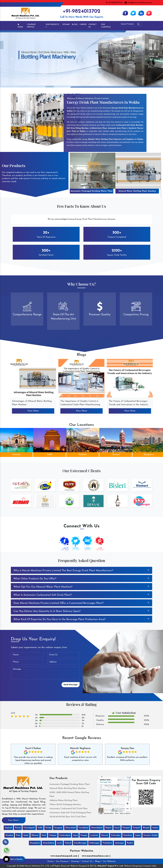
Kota (44, 835)
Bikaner (35, 835)
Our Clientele (106, 26)
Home (20, 26)
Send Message (71, 685)
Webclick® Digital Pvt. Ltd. (110, 866)
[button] (12, 59)
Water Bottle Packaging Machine (65, 805)
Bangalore (35, 843)
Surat (117, 828)
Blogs (75, 24)
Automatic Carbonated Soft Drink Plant (69, 809)
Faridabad (83, 828)
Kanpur (84, 835)
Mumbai (16, 455)
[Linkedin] (141, 13)
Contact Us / (88, 861)
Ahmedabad (97, 828)
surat (59, 843)
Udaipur (53, 835)
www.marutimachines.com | (96, 856)
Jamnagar (119, 843)
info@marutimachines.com (138, 3)
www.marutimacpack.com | (65, 856)
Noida (48, 828)
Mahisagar (94, 843)
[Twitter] (133, 13)
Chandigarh (29, 828)
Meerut (105, 835)
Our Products (52, 26)
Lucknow (94, 835)
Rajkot (108, 828)
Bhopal (146, 828)
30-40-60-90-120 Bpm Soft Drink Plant (68, 817)
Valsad (68, 843)
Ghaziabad (70, 828)
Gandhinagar (80, 843)
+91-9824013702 (81, 11)
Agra (75, 835)
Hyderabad (65, 835)
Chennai (116, 455)
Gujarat (8, 828)
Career (83, 24)
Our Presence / (63, 861)
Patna (18, 828)
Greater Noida (150, 835)
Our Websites (109, 861)
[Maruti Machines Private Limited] (23, 785)
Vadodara (107, 843)
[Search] (145, 25)
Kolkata (83, 455)
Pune (18, 835)
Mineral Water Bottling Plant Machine (137, 191)
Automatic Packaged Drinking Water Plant (92, 191)
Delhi (49, 455)
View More (33, 411)
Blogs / (98, 861)
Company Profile (31, 26)
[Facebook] (125, 13)
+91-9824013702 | (114, 3)
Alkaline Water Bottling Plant (63, 800)
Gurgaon (58, 828)
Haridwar (128, 835)
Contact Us (93, 26)
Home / (51, 861)
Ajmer (26, 835)
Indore (155, 828)
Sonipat (136, 828)
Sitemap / (76, 861)
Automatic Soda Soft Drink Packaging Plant (70, 813)
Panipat (126, 828)
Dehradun (116, 835)
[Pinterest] (149, 13)
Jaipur (138, 835)
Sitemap (66, 24)
